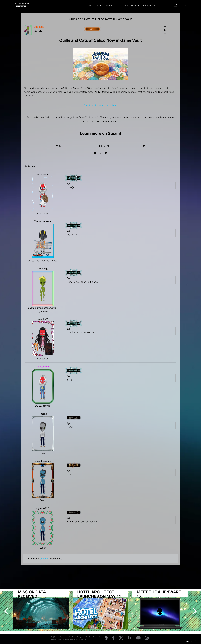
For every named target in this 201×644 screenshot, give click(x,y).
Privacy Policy (77, 637)
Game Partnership (95, 637)
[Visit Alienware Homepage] (106, 638)
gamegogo (43, 269)
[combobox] (191, 641)
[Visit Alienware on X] (121, 638)
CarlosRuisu (43, 367)
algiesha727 (43, 508)
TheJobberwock (43, 221)
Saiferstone (43, 174)
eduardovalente (43, 461)
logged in (44, 559)
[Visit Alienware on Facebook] (113, 638)
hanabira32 (43, 319)
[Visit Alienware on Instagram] (147, 638)
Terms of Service (66, 637)
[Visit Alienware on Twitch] (130, 638)
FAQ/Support (55, 637)
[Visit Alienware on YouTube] (138, 638)
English (189, 641)
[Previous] (7, 611)
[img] (55, 6)
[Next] (194, 611)
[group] (100, 609)
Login (185, 6)
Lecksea (39, 27)
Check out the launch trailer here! (100, 105)
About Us (85, 637)
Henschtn (43, 414)
